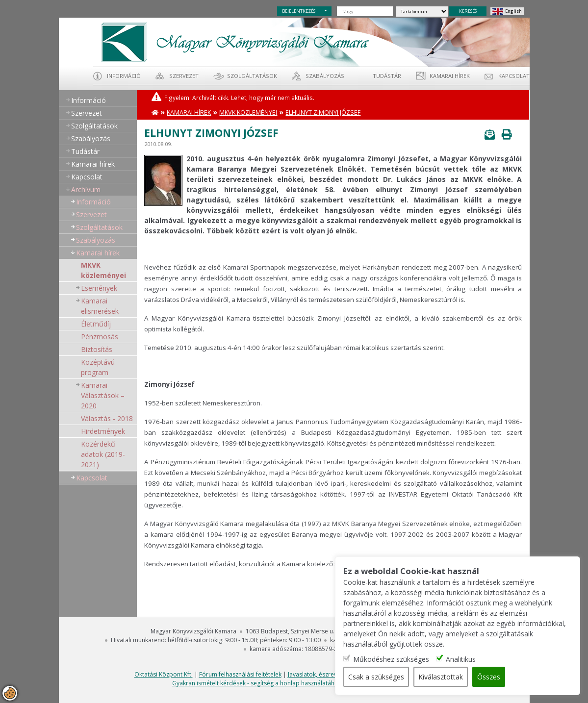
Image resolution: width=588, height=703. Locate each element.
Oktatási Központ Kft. (164, 674)
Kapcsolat (514, 76)
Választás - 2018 (107, 418)
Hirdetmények (103, 431)
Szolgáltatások (252, 76)
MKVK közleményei (103, 270)
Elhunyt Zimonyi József (323, 113)
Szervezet (184, 76)
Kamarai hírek (450, 76)
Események (99, 288)
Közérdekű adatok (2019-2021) (103, 454)
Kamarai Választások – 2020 (103, 395)
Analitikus (461, 659)
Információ (124, 76)
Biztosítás (97, 349)
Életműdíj (96, 324)
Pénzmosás (100, 337)
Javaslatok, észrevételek (321, 674)
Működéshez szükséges (391, 659)
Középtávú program (98, 367)
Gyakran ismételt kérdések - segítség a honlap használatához (257, 683)
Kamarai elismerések (100, 306)
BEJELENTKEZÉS (299, 11)
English (513, 11)
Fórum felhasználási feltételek (240, 674)
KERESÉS (468, 11)
